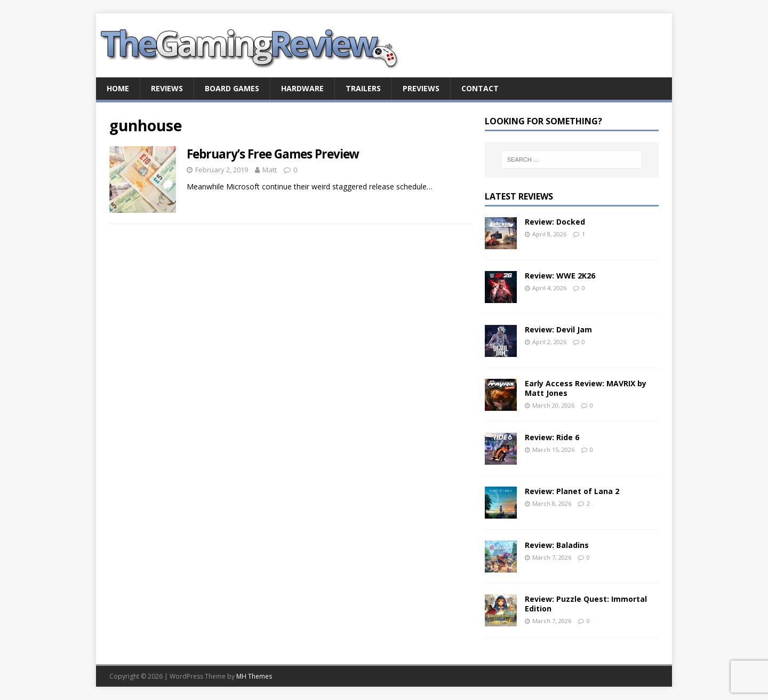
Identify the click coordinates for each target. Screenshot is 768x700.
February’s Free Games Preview (273, 154)
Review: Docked (555, 222)
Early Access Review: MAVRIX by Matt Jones (586, 388)
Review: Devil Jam (558, 329)
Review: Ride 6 (552, 437)
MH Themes (254, 676)
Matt (270, 170)
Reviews (167, 88)
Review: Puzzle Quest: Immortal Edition (586, 604)
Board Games (232, 88)
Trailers (363, 88)
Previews (421, 88)
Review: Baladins (557, 545)
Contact (480, 88)
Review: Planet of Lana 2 (572, 491)
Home (118, 88)
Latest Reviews (519, 196)
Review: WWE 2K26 (560, 276)
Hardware (302, 88)
